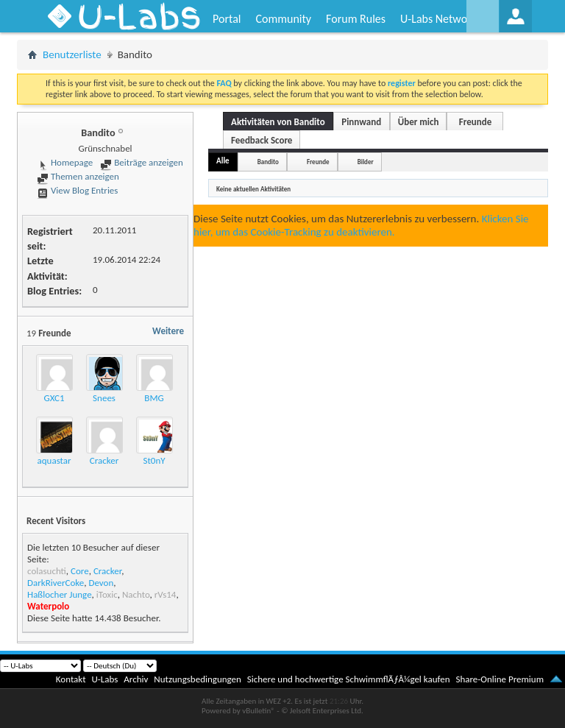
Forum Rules (356, 19)
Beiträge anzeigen (141, 162)
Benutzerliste (72, 54)
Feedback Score (262, 140)
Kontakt (71, 679)
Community (283, 19)
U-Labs (105, 679)
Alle (223, 161)
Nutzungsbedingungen (198, 679)
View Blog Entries (77, 190)
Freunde (475, 122)
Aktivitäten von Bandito (278, 122)
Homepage (65, 162)
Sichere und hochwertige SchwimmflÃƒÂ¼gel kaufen (349, 679)
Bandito (268, 162)
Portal (227, 19)
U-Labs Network (438, 19)
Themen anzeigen (78, 176)
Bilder (366, 162)
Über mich (419, 122)
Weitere (168, 331)
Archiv (136, 679)
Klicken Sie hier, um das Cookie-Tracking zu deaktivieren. (361, 225)
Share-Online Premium (500, 679)
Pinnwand (361, 122)
